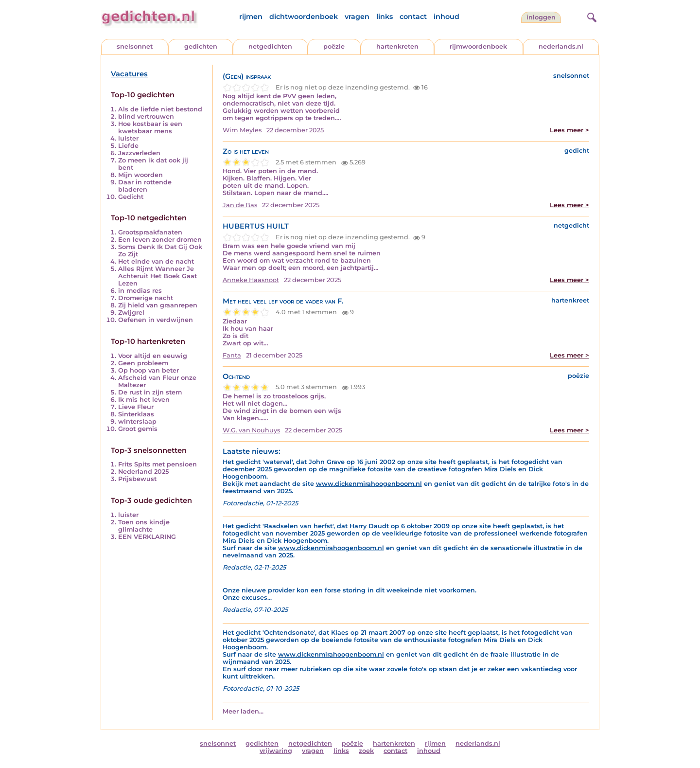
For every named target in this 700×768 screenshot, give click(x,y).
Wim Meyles (242, 130)
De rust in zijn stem (150, 392)
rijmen (251, 17)
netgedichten (270, 46)
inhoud (446, 17)
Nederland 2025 (143, 472)
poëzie (334, 46)
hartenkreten (397, 46)
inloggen (541, 17)
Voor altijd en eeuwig (153, 356)
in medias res (140, 291)
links (385, 17)
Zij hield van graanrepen (158, 305)
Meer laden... (243, 711)
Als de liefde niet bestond (160, 109)
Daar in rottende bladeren (145, 186)
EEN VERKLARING (147, 537)
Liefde (128, 146)
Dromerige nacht (146, 298)
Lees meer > (569, 130)
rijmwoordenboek (478, 46)
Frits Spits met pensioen (157, 464)
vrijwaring (276, 751)
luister (128, 138)
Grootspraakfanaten (150, 232)
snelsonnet (135, 46)
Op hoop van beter (149, 370)
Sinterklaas (136, 414)
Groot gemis (138, 429)
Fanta (232, 355)
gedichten (201, 46)
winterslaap (137, 421)
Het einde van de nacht (156, 261)
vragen (357, 17)
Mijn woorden (140, 175)
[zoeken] (591, 16)
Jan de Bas (240, 205)
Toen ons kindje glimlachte (144, 526)
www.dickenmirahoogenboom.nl (369, 484)
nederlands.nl (561, 46)
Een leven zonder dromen (160, 240)
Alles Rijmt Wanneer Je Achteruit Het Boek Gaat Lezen (157, 276)
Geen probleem (143, 363)
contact (413, 17)
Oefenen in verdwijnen (156, 320)
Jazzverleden (139, 153)
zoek (366, 751)
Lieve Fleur (136, 407)
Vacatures (129, 74)
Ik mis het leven (144, 400)
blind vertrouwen (146, 116)
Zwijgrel (131, 313)
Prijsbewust (137, 479)
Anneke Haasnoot (251, 280)
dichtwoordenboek (304, 17)
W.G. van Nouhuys (251, 430)
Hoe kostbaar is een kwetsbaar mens (150, 127)
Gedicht (131, 197)
